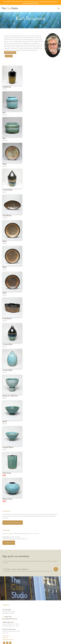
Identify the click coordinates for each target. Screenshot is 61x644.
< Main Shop (9, 56)
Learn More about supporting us (13, 523)
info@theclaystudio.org (10, 619)
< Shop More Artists (10, 53)
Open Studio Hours (7, 639)
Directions (5, 636)
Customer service (9, 543)
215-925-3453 (7, 617)
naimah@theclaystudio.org (10, 539)
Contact (5, 638)
